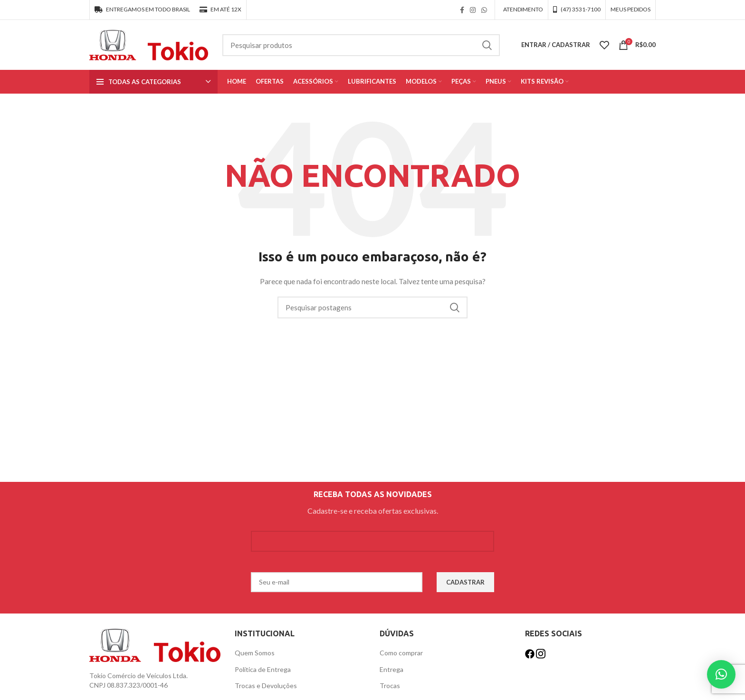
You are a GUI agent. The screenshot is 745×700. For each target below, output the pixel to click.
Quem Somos (255, 653)
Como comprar (401, 653)
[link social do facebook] (462, 10)
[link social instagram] (473, 10)
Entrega (392, 669)
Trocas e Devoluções (266, 686)
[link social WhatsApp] (484, 10)
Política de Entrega (263, 669)
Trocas (390, 686)
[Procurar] (361, 45)
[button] (721, 674)
